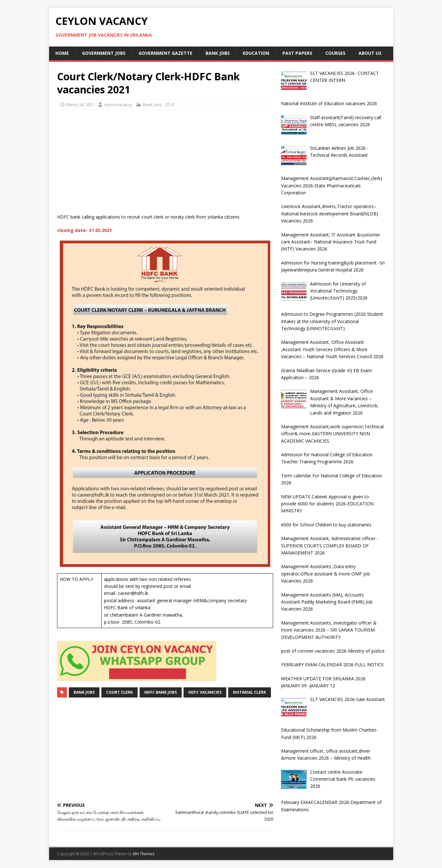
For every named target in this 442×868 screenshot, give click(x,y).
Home (62, 53)
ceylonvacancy (118, 105)
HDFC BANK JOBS (161, 692)
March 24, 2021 (80, 105)
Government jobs (104, 53)
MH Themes (144, 854)
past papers (297, 53)
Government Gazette (166, 53)
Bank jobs (218, 53)
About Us (370, 53)
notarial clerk (250, 692)
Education (256, 53)
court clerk (120, 692)
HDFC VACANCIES (205, 692)
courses (335, 53)
